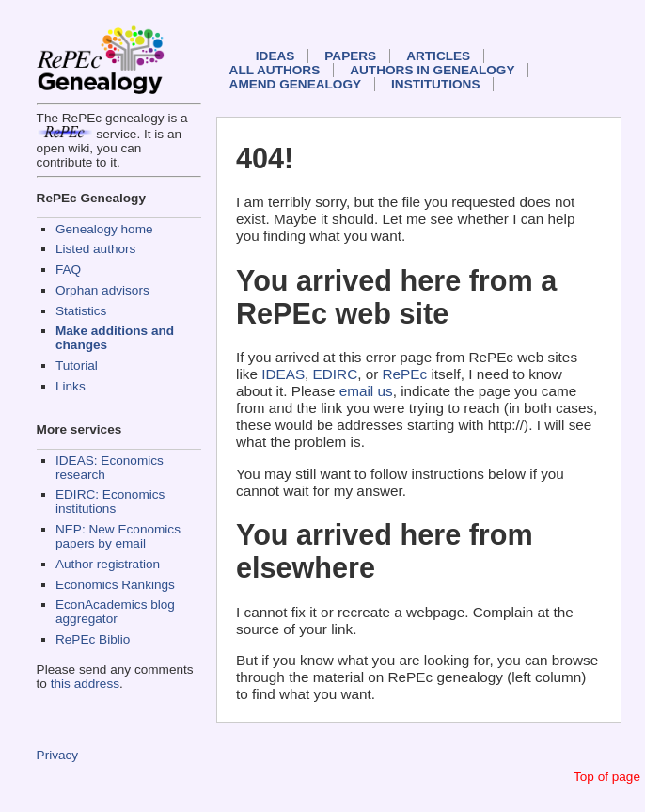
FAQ (68, 270)
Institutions (435, 84)
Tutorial (77, 366)
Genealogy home (104, 229)
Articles (438, 56)
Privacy (58, 755)
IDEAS (275, 56)
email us (366, 391)
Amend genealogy (295, 84)
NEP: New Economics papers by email (118, 536)
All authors (275, 70)
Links (71, 386)
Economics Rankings (115, 585)
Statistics (81, 311)
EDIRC (336, 374)
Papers (350, 56)
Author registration (108, 564)
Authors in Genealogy (432, 70)
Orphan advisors (102, 290)
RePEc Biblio (93, 639)
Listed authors (95, 249)
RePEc (405, 374)
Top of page (607, 777)
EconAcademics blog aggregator (115, 612)
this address (85, 684)
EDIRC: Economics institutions (110, 502)
